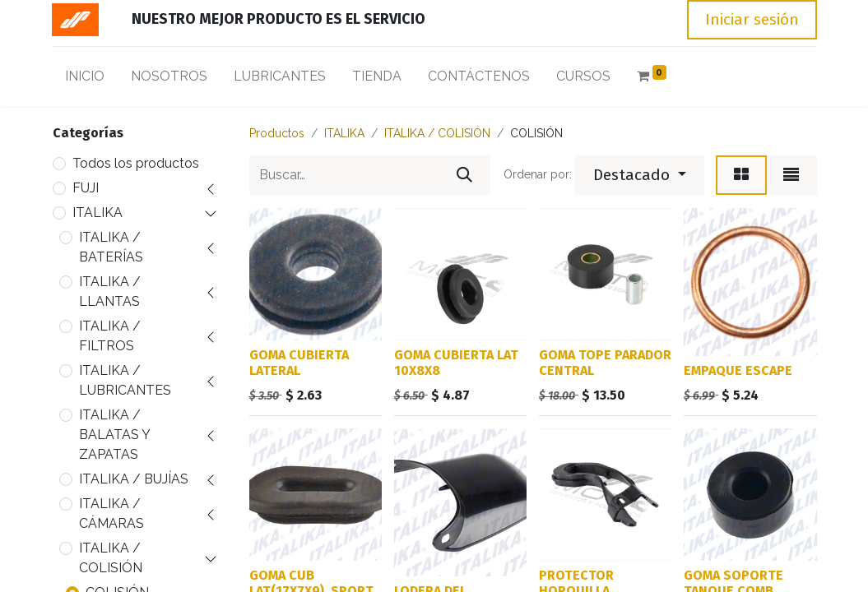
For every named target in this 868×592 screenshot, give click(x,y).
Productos (277, 133)
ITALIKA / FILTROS (110, 336)
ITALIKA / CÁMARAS (111, 513)
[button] (640, 175)
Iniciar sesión (752, 19)
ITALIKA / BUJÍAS (134, 479)
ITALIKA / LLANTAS (110, 291)
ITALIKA (97, 213)
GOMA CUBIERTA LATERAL (299, 363)
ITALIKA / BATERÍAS (111, 247)
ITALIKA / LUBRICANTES (125, 380)
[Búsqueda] (464, 175)
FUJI (86, 188)
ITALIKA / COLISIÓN (111, 558)
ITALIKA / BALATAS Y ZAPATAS (114, 435)
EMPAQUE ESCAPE (738, 370)
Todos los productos (136, 163)
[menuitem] (85, 80)
